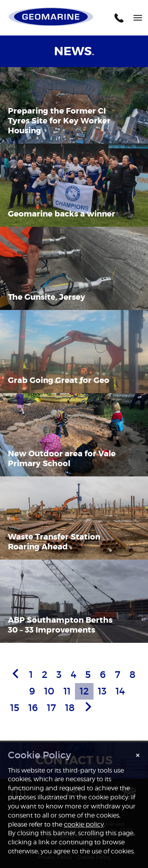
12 (84, 691)
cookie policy (84, 824)
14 (120, 691)
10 (49, 691)
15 (15, 708)
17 (52, 708)
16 (33, 708)
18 (70, 708)
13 (102, 691)
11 (67, 691)
